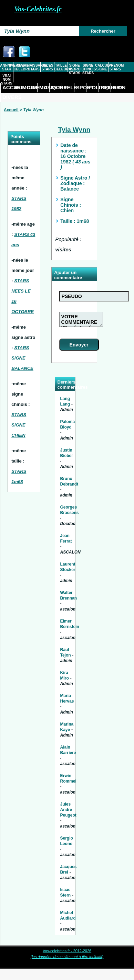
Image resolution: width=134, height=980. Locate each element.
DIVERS (8, 97)
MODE (56, 87)
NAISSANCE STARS (34, 67)
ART (118, 87)
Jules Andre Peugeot (68, 810)
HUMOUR (20, 87)
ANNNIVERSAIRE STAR (7, 67)
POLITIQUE (93, 87)
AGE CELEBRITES (20, 67)
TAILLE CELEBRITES (61, 67)
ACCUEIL (8, 87)
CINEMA (32, 87)
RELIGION (106, 87)
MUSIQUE (44, 87)
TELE (69, 87)
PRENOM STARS (115, 67)
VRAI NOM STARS (7, 79)
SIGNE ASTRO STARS (75, 69)
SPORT (81, 87)
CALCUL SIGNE (102, 67)
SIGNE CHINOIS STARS (88, 69)
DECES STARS (47, 67)
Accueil (11, 110)
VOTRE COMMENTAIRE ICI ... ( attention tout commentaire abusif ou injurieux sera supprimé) (81, 319)
